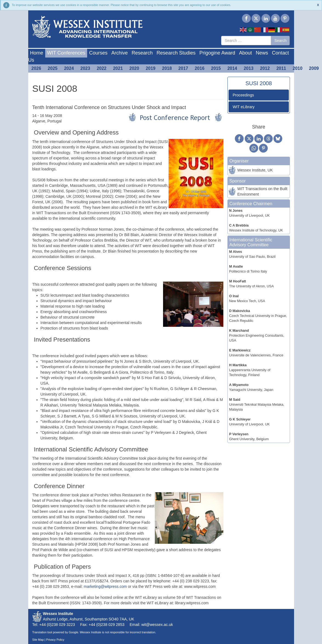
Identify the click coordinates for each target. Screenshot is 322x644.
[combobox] (246, 41)
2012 (265, 68)
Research (142, 53)
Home (37, 53)
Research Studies (176, 53)
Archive (119, 53)
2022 (102, 68)
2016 (200, 68)
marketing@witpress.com (105, 586)
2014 (232, 68)
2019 (151, 68)
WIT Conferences (66, 53)
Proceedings (243, 95)
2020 (134, 68)
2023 (85, 68)
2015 (216, 68)
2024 (69, 68)
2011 (281, 68)
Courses (98, 53)
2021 (118, 68)
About (245, 53)
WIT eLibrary (244, 107)
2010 (298, 68)
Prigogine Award (217, 53)
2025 (53, 68)
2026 (36, 68)
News (262, 53)
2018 (167, 68)
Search (280, 41)
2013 (249, 68)
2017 (183, 68)
